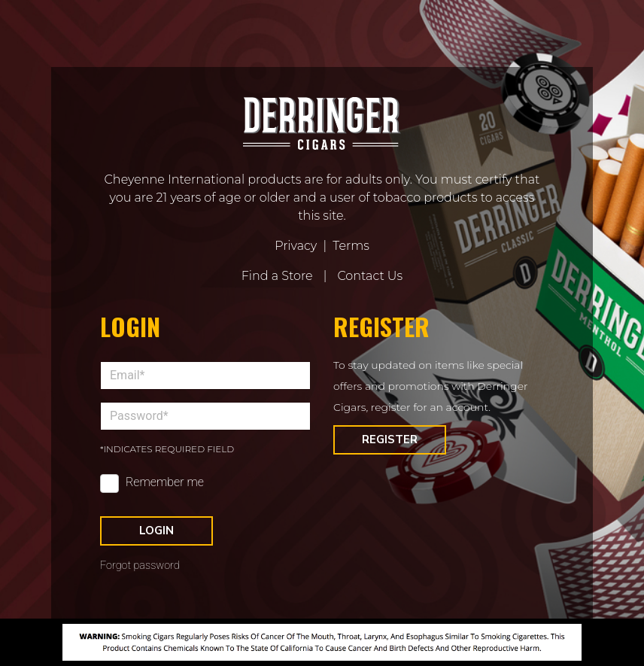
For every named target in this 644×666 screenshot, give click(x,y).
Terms (351, 246)
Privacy (296, 246)
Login (156, 531)
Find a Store (277, 276)
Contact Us (370, 276)
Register (390, 439)
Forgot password (140, 566)
